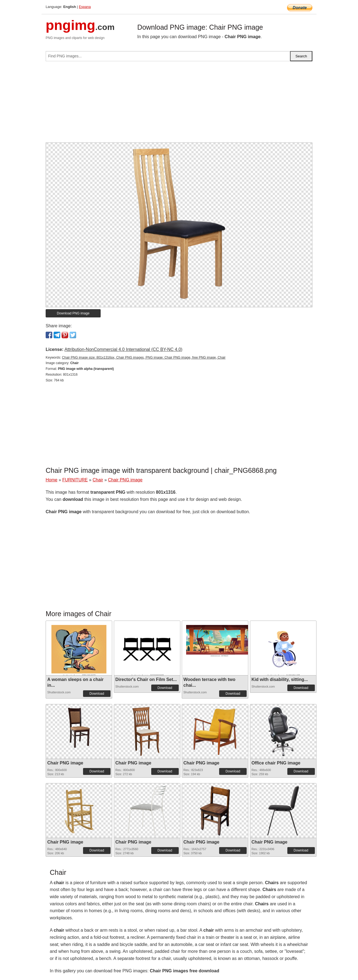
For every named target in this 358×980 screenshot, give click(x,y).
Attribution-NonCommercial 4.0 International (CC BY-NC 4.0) (123, 349)
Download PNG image (73, 313)
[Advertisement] (179, 104)
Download (97, 694)
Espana (85, 7)
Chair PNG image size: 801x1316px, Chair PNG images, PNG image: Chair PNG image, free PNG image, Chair (144, 358)
